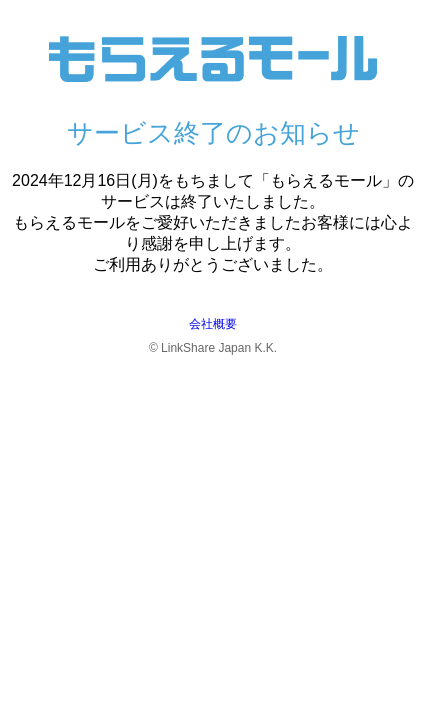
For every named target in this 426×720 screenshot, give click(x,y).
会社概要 (213, 324)
